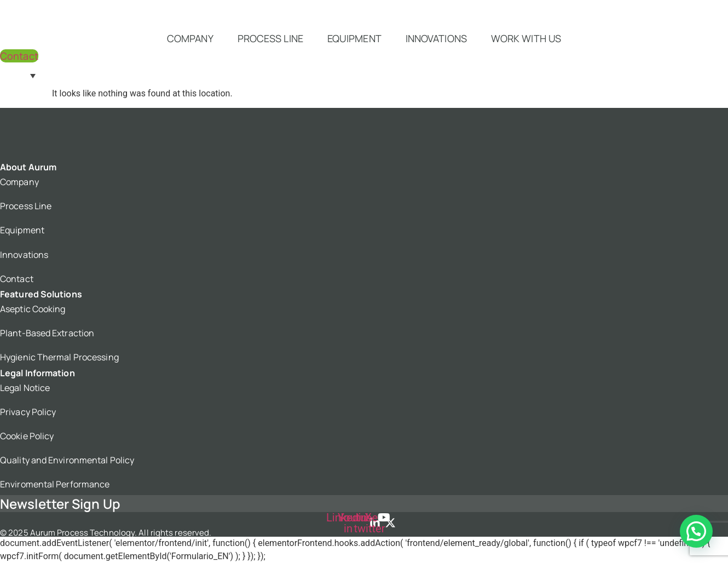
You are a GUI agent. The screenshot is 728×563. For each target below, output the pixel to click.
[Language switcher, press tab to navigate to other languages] (21, 75)
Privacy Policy (28, 412)
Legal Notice (25, 388)
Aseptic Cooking (33, 309)
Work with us (526, 38)
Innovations (436, 38)
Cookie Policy (27, 436)
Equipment (354, 38)
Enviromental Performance (55, 484)
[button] (696, 531)
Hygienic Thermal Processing (59, 357)
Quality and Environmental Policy (67, 460)
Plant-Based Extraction (47, 333)
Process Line (270, 38)
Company (190, 38)
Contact (17, 279)
